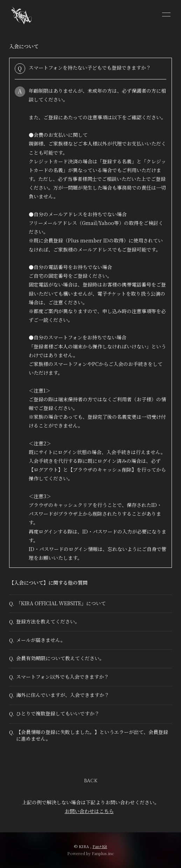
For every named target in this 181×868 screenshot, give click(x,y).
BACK (91, 781)
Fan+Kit (100, 846)
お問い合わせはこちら (89, 811)
